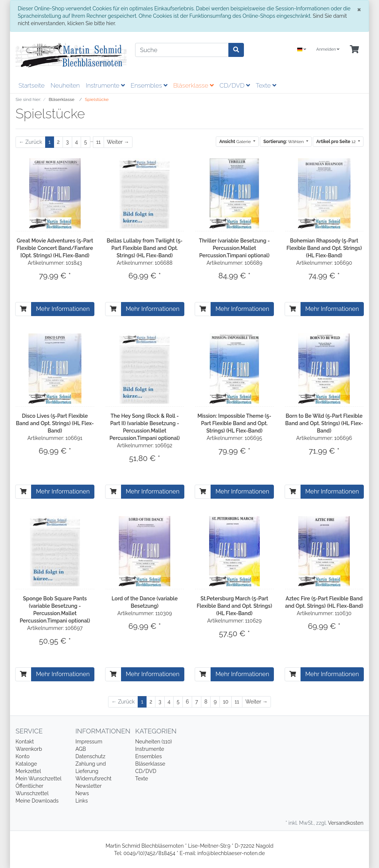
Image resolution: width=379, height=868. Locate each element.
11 (98, 142)
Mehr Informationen (63, 309)
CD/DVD (235, 85)
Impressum (89, 742)
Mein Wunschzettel (38, 779)
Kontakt (25, 742)
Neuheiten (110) (153, 742)
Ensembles (149, 85)
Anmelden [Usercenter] (328, 49)
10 (226, 702)
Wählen (284, 142)
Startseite (31, 85)
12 (336, 142)
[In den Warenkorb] (23, 309)
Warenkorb (29, 749)
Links (82, 801)
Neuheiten (65, 85)
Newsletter (89, 786)
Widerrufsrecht (94, 779)
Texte (266, 85)
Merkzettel (28, 771)
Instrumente (105, 85)
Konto (23, 756)
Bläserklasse (193, 85)
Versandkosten (346, 823)
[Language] (302, 50)
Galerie (235, 142)
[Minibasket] (354, 50)
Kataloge (26, 764)
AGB (81, 749)
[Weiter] (118, 142)
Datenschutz (90, 756)
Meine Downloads (37, 801)
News (82, 793)
